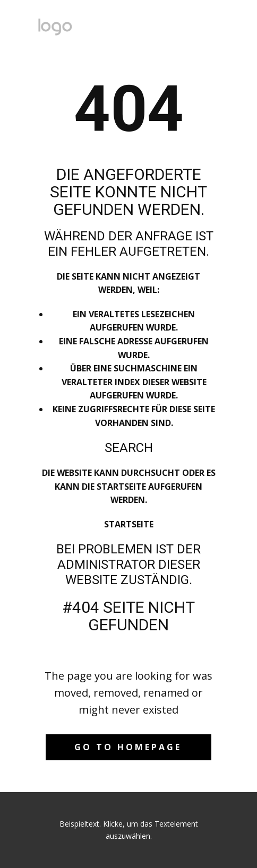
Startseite (129, 524)
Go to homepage (128, 747)
